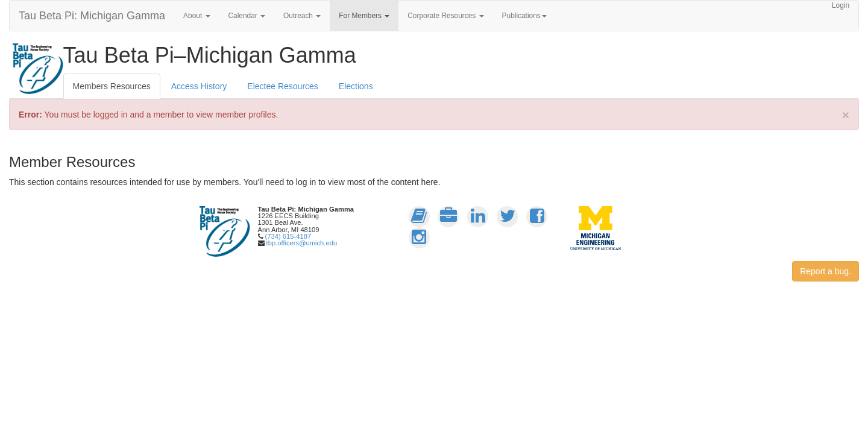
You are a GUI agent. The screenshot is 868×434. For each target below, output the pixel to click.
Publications (524, 16)
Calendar (247, 16)
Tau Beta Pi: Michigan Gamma (92, 16)
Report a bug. (826, 271)
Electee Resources (283, 86)
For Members (364, 16)
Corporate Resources (445, 16)
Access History (199, 86)
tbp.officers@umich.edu (302, 243)
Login (841, 5)
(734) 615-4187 (288, 236)
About (197, 16)
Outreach (302, 16)
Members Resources (112, 86)
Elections (356, 86)
